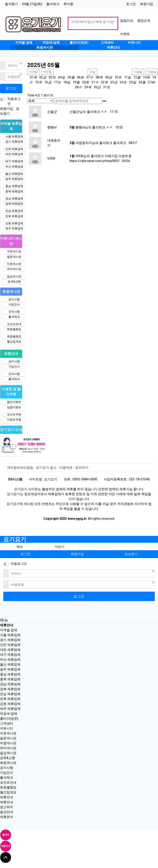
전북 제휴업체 (14, 216)
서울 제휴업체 (14, 136)
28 (77, 87)
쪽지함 (68, 4)
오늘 (93, 72)
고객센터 (7, 723)
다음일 (138, 72)
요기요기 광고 (46, 468)
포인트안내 (14, 324)
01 (32, 77)
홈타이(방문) (9, 719)
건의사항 (14, 312)
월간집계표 (14, 342)
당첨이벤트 (14, 407)
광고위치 (7, 807)
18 (65, 82)
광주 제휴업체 (14, 179)
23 (112, 82)
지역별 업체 (9, 630)
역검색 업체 (9, 714)
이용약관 (66, 468)
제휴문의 (7, 817)
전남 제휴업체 (14, 211)
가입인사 (14, 304)
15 (37, 82)
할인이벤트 (14, 402)
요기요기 (15, 539)
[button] (59, 547)
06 (79, 77)
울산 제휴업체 (14, 174)
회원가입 (147, 4)
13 (145, 77)
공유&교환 (14, 281)
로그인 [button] (25, 554)
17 (56, 82)
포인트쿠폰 (14, 414)
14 (154, 77)
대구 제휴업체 (14, 161)
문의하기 (82, 468)
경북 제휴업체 (14, 204)
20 (84, 82)
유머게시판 (14, 269)
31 (105, 87)
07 (88, 77)
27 (150, 82)
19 (74, 82)
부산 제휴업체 (14, 167)
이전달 (33, 72)
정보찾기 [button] (131, 554)
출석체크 (53, 4)
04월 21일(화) (32, 4)
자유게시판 (14, 251)
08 (98, 77)
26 (140, 82)
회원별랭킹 (14, 329)
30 (96, 87)
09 (107, 77)
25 (131, 82)
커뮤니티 (7, 728)
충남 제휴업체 (14, 186)
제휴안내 (7, 797)
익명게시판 (14, 264)
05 (69, 77)
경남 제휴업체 (14, 199)
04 (60, 77)
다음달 (152, 72)
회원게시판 (8, 763)
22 (103, 82)
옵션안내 (7, 812)
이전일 (47, 72)
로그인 (131, 4)
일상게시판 (14, 276)
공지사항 (14, 299)
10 (116, 77)
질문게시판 (14, 257)
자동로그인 (14, 101)
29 (86, 87)
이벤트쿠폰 (14, 420)
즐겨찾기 (11, 4)
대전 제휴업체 (14, 154)
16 (46, 82)
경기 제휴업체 (14, 142)
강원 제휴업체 (14, 223)
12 (135, 77)
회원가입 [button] (77, 554)
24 (122, 82)
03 (51, 77)
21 (93, 82)
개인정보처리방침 (20, 468)
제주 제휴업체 (14, 228)
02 (41, 77)
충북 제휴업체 (14, 191)
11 (126, 77)
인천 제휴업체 (14, 149)
